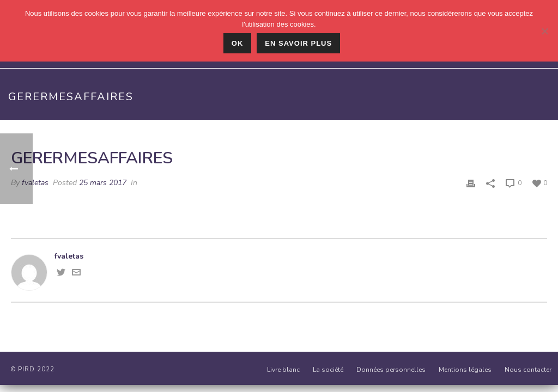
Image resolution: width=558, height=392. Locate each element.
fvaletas (35, 183)
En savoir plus (298, 43)
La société (328, 370)
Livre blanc (283, 370)
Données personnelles (391, 370)
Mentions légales (465, 370)
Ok (238, 43)
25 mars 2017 (103, 183)
